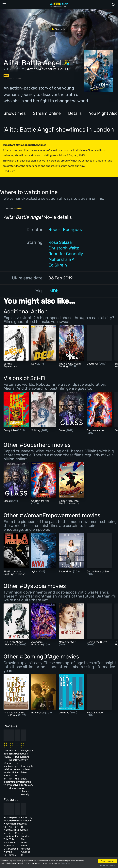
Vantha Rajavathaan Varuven (11, 366)
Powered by (14, 208)
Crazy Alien (10, 430)
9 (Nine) (36, 430)
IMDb (53, 291)
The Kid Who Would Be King (70, 365)
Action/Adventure (42, 69)
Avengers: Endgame (37, 643)
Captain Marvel (95, 430)
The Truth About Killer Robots (13, 643)
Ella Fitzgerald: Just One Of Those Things (14, 574)
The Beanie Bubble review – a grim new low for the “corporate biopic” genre (67, 754)
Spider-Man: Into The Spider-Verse (69, 502)
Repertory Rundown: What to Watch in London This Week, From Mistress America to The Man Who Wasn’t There (93, 800)
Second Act (66, 572)
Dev (34, 364)
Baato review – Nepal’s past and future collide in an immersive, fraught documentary (40, 754)
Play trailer (58, 29)
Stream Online (47, 113)
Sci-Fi (63, 69)
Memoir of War (67, 642)
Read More (65, 863)
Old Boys (64, 713)
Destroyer (93, 364)
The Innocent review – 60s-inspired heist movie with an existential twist (15, 754)
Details (75, 113)
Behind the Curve (97, 642)
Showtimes (15, 113)
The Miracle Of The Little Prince (14, 714)
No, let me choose (107, 865)
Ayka (34, 572)
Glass (62, 430)
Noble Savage (95, 713)
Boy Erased (38, 713)
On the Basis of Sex (98, 572)
